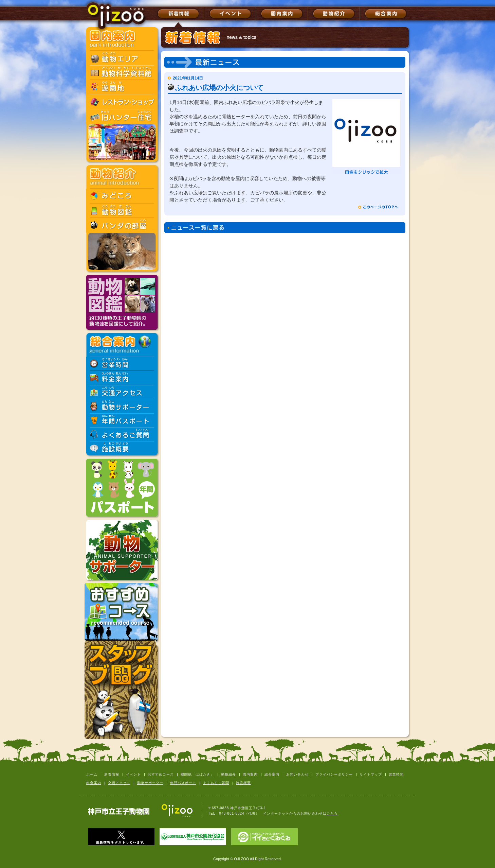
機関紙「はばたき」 (197, 774)
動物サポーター (150, 783)
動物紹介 (228, 774)
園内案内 (250, 774)
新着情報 (112, 774)
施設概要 (243, 783)
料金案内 (94, 783)
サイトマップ (371, 774)
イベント (133, 774)
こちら (332, 813)
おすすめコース (161, 774)
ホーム (92, 774)
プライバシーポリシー (334, 774)
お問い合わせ (297, 774)
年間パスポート (183, 783)
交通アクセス (119, 783)
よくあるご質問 (216, 783)
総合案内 (272, 774)
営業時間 (396, 774)
